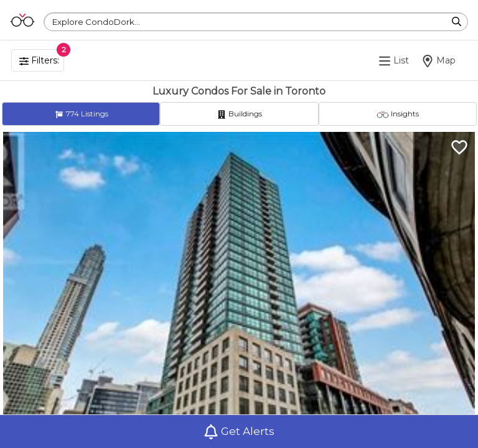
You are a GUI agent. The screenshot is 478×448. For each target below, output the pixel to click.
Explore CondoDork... (96, 22)
